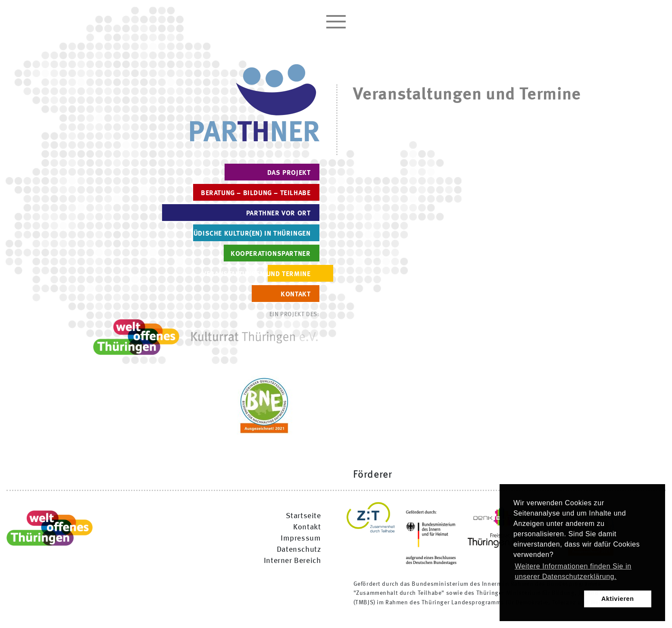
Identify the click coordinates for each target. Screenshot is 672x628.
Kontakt (295, 295)
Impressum (301, 538)
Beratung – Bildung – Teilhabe (256, 193)
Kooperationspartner (270, 254)
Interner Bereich (292, 561)
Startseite (303, 516)
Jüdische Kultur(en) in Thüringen (251, 234)
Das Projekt (289, 173)
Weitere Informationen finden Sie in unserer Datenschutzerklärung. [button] (573, 571)
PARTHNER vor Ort (278, 214)
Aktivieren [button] (618, 599)
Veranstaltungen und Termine (256, 274)
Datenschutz (299, 550)
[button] (547, 599)
